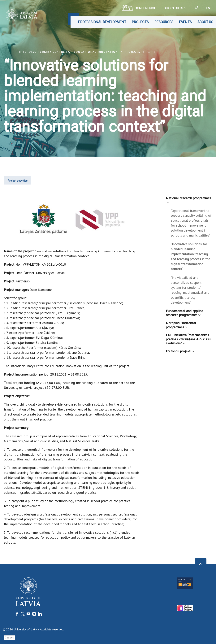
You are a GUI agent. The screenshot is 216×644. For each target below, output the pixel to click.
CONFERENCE (139, 8)
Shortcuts (175, 8)
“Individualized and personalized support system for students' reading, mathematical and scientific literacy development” (190, 290)
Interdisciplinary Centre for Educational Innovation (69, 52)
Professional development (102, 22)
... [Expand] (149, 52)
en (208, 8)
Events (185, 22)
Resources (164, 22)
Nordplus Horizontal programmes (181, 325)
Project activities (18, 181)
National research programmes (188, 200)
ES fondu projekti (180, 351)
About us (205, 22)
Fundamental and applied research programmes (185, 313)
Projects (140, 22)
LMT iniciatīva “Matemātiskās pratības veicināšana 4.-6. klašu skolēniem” (188, 339)
